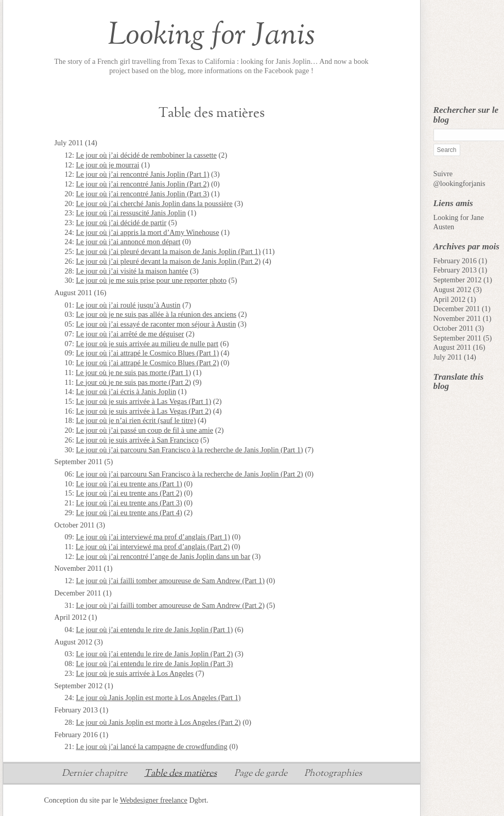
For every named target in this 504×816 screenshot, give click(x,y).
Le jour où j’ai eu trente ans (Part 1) (129, 484)
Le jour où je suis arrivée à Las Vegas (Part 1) (144, 401)
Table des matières (180, 774)
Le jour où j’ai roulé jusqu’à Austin (128, 305)
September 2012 (458, 280)
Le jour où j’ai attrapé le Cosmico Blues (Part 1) (148, 353)
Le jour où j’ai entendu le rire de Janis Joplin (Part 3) (155, 664)
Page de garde (261, 774)
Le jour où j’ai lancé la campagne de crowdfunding (152, 746)
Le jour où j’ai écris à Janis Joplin (126, 392)
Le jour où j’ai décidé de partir (121, 223)
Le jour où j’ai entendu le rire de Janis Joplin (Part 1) (155, 630)
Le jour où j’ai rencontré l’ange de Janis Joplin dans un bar (163, 556)
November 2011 (457, 318)
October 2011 (454, 328)
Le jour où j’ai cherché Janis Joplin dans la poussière (154, 203)
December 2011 (457, 309)
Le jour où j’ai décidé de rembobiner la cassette (146, 155)
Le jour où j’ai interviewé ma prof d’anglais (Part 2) (153, 547)
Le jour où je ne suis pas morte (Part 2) (133, 382)
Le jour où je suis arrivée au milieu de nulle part (147, 344)
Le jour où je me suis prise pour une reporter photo (152, 280)
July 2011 (448, 357)
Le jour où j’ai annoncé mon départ (128, 242)
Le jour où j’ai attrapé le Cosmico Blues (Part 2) (148, 363)
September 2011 (457, 338)
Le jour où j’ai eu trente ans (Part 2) (129, 493)
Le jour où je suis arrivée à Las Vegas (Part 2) (144, 411)
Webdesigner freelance (154, 800)
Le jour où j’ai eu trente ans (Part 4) (129, 513)
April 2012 (450, 299)
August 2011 (452, 347)
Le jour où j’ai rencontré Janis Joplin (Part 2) (143, 184)
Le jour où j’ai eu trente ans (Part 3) (129, 503)
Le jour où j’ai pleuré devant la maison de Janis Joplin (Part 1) (169, 251)
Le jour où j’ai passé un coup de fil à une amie (145, 430)
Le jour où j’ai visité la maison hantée (132, 271)
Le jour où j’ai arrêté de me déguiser (130, 334)
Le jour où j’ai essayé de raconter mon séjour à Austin (156, 324)
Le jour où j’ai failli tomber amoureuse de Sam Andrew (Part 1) (170, 581)
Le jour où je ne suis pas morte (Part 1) (133, 372)
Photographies (333, 774)
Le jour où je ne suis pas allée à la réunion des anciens (157, 314)
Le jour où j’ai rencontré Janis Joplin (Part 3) (143, 194)
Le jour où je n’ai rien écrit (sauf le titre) (136, 420)
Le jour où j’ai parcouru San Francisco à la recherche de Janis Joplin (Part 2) (190, 474)
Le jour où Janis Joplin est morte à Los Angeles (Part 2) (159, 722)
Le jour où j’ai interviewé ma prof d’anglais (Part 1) (153, 537)
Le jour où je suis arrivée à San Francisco (137, 440)
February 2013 (455, 270)
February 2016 (455, 261)
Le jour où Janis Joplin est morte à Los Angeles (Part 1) (159, 698)
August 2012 (453, 290)
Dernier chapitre (94, 774)
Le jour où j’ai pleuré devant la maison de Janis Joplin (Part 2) (169, 261)
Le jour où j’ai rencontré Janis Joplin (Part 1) (143, 174)
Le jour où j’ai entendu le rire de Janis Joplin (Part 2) (155, 654)
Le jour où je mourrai (108, 165)
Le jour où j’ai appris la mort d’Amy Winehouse (148, 232)
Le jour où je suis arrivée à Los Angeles (135, 673)
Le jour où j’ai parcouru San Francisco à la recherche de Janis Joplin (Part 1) (190, 450)
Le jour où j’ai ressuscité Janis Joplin (131, 213)
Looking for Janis (211, 36)
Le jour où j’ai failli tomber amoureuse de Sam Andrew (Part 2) (170, 605)
